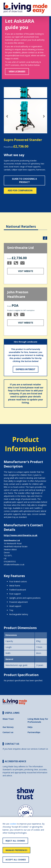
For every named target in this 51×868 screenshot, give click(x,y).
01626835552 (10, 562)
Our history (8, 727)
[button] (7, 116)
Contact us (8, 732)
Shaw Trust (8, 719)
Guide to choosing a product (24, 180)
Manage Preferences (16, 850)
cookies (13, 824)
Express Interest (26, 369)
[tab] (21, 224)
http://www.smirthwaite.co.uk (21, 535)
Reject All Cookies (15, 841)
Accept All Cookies (16, 860)
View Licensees (17, 72)
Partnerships (34, 732)
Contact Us (43, 749)
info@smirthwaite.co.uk (14, 565)
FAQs (30, 727)
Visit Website (26, 271)
